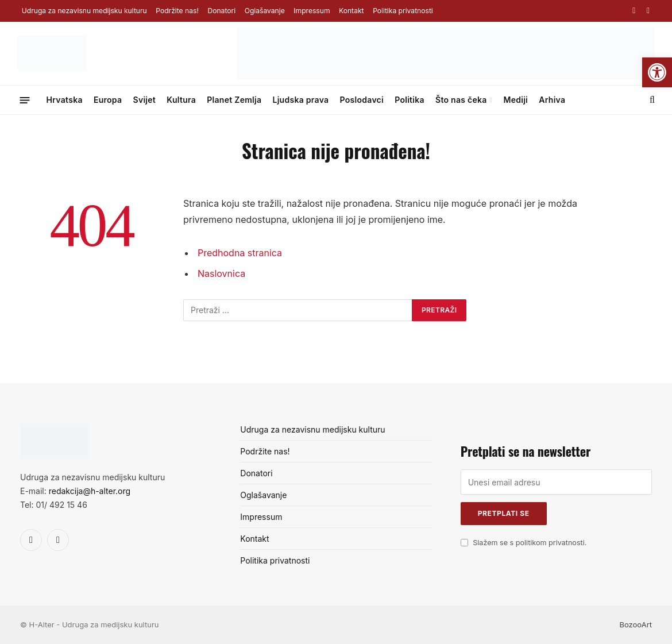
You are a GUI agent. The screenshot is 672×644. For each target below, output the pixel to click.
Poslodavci (362, 100)
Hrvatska (65, 100)
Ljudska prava (300, 100)
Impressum (312, 11)
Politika (410, 100)
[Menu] (25, 100)
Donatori (221, 11)
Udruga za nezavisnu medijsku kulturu (84, 11)
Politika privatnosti (403, 11)
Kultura (181, 100)
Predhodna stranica (240, 253)
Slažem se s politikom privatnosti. (530, 543)
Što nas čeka (461, 100)
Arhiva (552, 100)
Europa (108, 100)
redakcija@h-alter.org (90, 491)
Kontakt (351, 11)
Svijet (145, 100)
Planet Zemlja (234, 100)
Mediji (515, 100)
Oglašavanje (265, 11)
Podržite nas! (177, 11)
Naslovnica (221, 273)
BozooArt (636, 624)
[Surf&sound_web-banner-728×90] (446, 76)
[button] (657, 72)
